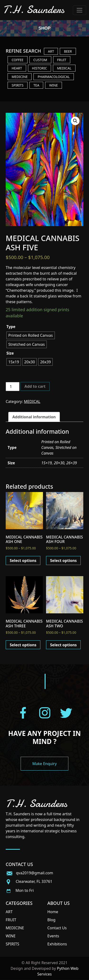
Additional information (34, 417)
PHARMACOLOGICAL (54, 77)
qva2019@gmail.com (29, 873)
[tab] (34, 417)
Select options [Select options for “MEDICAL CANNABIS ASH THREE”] (23, 645)
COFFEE (18, 60)
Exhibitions (57, 944)
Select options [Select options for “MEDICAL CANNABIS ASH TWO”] (63, 645)
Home (53, 912)
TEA (36, 85)
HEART (17, 68)
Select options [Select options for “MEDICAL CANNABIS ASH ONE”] (23, 561)
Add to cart (35, 386)
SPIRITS (18, 85)
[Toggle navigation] (80, 10)
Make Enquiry (44, 764)
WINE (53, 85)
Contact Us (57, 928)
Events (53, 936)
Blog (52, 920)
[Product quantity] (13, 387)
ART (51, 51)
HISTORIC (40, 68)
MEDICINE (20, 77)
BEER (68, 51)
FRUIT (62, 60)
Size (10, 353)
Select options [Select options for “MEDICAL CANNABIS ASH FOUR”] (63, 561)
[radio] (31, 335)
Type (11, 327)
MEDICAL (64, 68)
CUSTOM (40, 60)
